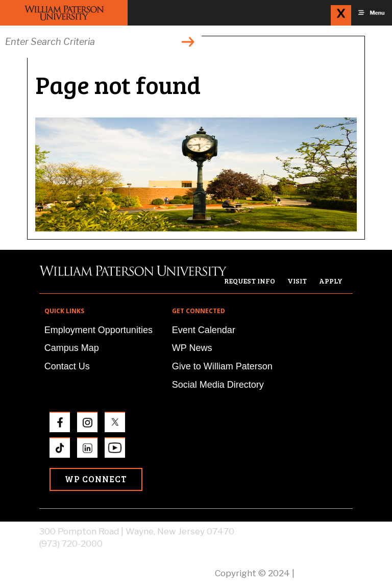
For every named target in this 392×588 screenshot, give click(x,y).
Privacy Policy (325, 573)
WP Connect (96, 479)
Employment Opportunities (99, 330)
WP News (192, 348)
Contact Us (67, 366)
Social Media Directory (218, 385)
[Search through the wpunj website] (101, 42)
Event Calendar (204, 330)
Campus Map (72, 348)
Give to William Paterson (222, 366)
